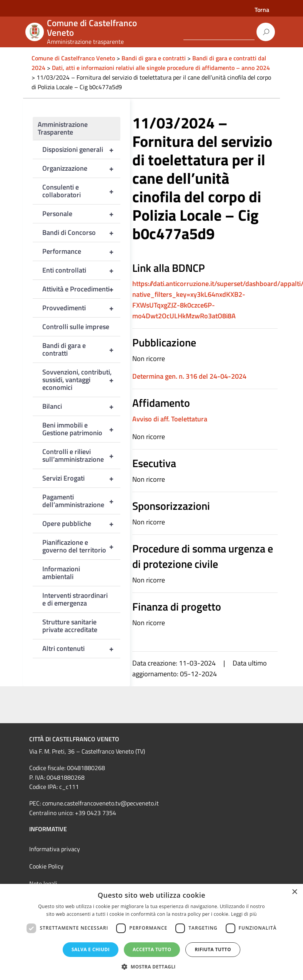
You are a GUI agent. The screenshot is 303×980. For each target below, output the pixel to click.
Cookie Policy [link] (46, 866)
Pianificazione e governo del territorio (81, 546)
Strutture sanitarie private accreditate (70, 626)
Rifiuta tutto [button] (213, 949)
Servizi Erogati (81, 478)
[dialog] (151, 932)
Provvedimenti (81, 308)
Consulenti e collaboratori (81, 191)
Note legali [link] (43, 883)
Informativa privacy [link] (55, 849)
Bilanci (81, 406)
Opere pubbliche (81, 524)
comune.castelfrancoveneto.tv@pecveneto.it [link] (101, 803)
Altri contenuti (81, 649)
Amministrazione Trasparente (63, 128)
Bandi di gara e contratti (81, 349)
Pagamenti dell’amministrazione (81, 501)
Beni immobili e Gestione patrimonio (81, 429)
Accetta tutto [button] (152, 949)
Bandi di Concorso (81, 233)
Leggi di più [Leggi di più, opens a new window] (244, 914)
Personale (81, 214)
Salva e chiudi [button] (91, 949)
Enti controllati (81, 270)
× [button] (294, 892)
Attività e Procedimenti (81, 289)
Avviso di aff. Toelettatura (170, 419)
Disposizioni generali (81, 150)
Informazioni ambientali (61, 573)
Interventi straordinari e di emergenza (75, 599)
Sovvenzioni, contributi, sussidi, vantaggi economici (81, 380)
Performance (81, 251)
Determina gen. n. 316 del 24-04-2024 (189, 376)
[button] (151, 967)
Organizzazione (81, 168)
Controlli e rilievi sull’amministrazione (81, 456)
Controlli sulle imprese (76, 327)
